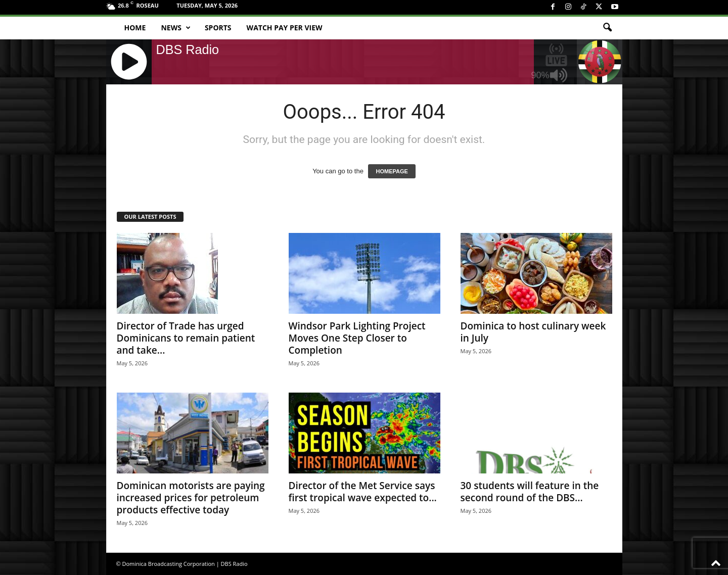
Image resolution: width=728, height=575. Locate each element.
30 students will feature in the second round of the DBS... (530, 492)
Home (135, 28)
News (175, 28)
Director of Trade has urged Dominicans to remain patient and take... (186, 338)
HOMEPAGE (392, 171)
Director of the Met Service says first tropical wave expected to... (363, 492)
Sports (218, 28)
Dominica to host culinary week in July (533, 332)
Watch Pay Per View (285, 28)
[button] (607, 28)
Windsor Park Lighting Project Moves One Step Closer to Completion (357, 338)
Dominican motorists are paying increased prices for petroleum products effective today (191, 498)
